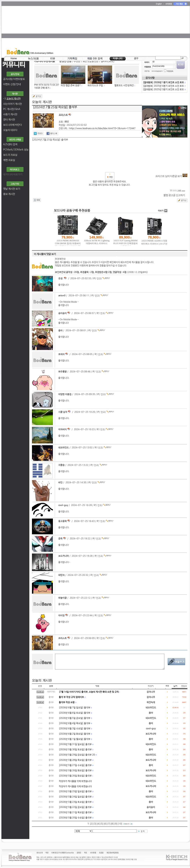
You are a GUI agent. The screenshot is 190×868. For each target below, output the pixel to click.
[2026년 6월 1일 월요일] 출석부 (75, 739)
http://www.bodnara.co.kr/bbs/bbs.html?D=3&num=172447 (102, 129)
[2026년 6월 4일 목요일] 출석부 (75, 723)
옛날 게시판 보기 (12, 189)
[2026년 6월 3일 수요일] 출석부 (75, 729)
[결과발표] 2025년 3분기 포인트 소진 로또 (164, 90)
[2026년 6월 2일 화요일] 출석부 (75, 734)
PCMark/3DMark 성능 (16, 150)
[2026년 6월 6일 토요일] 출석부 (75, 713)
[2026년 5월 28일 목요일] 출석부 (75, 760)
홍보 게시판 (9, 194)
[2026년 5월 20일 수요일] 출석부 (75, 818)
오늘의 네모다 (10, 130)
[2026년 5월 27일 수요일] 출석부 (75, 765)
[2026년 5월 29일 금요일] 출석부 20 (77, 755)
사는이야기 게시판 (12, 104)
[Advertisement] (94, 31)
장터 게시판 (9, 120)
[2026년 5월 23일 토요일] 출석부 (75, 802)
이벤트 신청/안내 (12, 84)
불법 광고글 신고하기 (174, 195)
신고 (99, 279)
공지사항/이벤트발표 (14, 79)
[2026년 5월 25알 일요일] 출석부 (75, 792)
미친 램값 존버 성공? (71, 86)
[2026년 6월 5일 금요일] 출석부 (75, 718)
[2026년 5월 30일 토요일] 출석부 (75, 750)
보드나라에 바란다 (12, 125)
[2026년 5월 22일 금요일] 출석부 (75, 807)
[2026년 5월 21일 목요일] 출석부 (75, 813)
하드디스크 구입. (96, 86)
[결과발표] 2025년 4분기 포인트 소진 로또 (164, 86)
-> (12, 99)
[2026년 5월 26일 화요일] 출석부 (75, 771)
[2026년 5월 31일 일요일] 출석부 (75, 744)
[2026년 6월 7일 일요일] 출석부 (75, 708)
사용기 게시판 (10, 114)
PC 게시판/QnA (12, 109)
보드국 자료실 (10, 155)
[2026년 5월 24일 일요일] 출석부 (75, 797)
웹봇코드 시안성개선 (124, 86)
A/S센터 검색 (10, 144)
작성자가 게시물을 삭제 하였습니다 (75, 781)
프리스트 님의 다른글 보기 (171, 176)
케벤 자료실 (9, 160)
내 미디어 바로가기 (13, 174)
